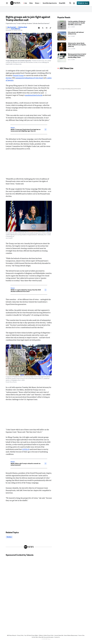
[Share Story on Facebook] (37, 30)
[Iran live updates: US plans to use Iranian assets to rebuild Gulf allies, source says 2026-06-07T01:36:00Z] (72, 27)
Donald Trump (18, 77)
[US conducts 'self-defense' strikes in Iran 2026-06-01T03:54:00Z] (72, 38)
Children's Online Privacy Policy (46, 638)
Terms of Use (81, 638)
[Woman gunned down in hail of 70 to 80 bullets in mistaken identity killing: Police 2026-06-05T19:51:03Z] (72, 60)
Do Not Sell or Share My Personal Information (43, 639)
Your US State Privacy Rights (31, 638)
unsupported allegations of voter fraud (29, 80)
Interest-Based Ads (59, 638)
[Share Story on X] (41, 30)
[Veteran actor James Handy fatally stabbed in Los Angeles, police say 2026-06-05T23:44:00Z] (72, 49)
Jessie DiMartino (16, 31)
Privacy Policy (20, 638)
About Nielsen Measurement (71, 638)
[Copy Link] (50, 30)
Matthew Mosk (23, 29)
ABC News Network (12, 638)
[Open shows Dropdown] (38, 3)
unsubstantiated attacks (34, 97)
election (9, 80)
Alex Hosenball (12, 29)
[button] (7, 3)
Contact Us (57, 639)
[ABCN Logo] (15, 3)
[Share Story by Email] (46, 30)
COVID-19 (26, 451)
